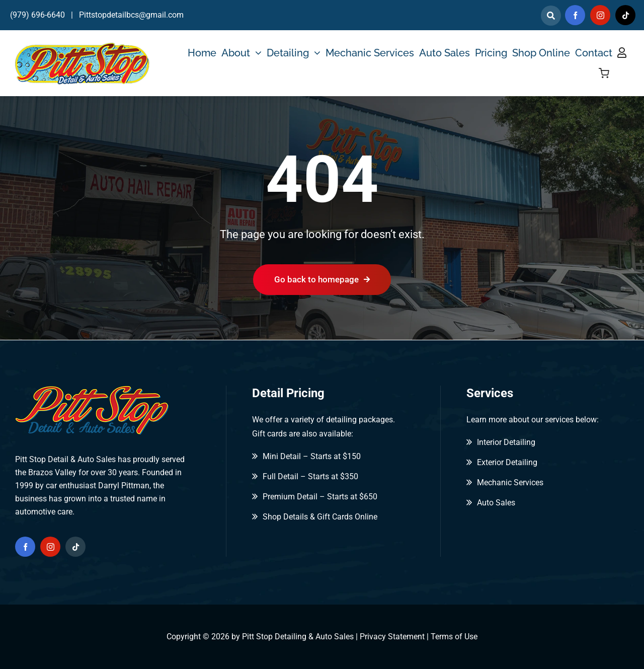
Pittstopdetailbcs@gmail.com (131, 15)
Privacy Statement (392, 637)
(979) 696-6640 (37, 15)
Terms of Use (454, 637)
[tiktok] (625, 15)
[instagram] (600, 15)
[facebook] (575, 15)
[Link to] (551, 16)
